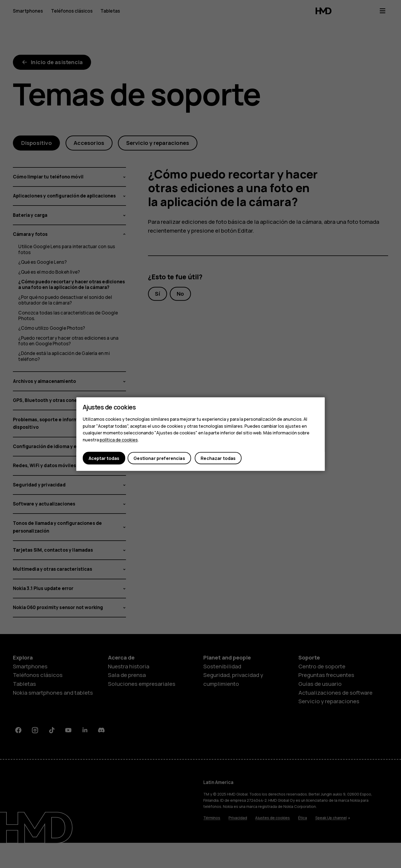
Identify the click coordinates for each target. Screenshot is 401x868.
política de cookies (119, 440)
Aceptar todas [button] (104, 458)
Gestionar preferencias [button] (159, 458)
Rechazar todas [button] (218, 458)
